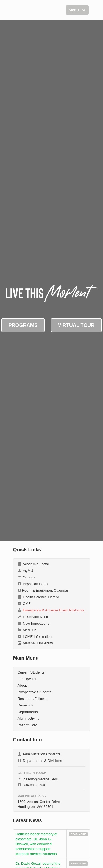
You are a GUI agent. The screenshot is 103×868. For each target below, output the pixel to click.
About (22, 685)
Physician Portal (33, 584)
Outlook (26, 577)
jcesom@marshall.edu (38, 779)
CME (24, 604)
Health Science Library (38, 597)
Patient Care (27, 725)
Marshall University (35, 643)
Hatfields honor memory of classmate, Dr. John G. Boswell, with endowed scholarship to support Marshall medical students (37, 844)
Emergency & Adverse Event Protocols (51, 610)
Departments (28, 712)
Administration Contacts (39, 754)
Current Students (31, 672)
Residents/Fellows (32, 699)
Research (25, 705)
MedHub (27, 630)
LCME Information (35, 637)
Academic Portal (33, 564)
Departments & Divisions (40, 761)
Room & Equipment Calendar (43, 590)
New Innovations (34, 623)
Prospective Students (34, 692)
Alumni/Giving (29, 718)
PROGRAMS (23, 325)
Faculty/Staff (27, 679)
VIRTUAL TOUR (76, 325)
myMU (25, 571)
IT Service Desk (33, 617)
